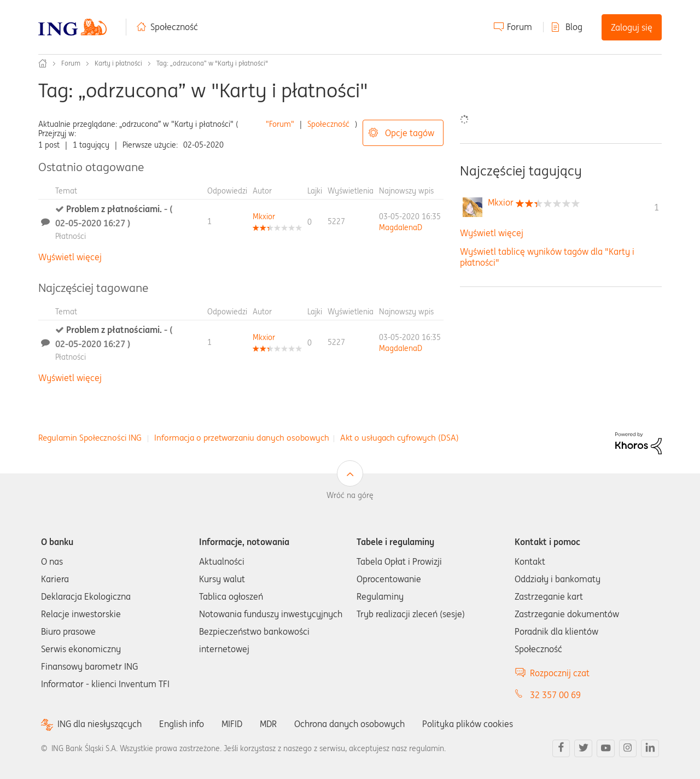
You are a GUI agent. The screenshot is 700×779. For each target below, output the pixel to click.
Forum (520, 27)
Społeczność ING (43, 63)
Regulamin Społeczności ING (90, 438)
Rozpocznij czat (560, 673)
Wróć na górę (350, 495)
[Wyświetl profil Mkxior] (264, 216)
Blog (574, 27)
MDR (268, 724)
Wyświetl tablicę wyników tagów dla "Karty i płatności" (547, 257)
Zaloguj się (632, 27)
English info (182, 724)
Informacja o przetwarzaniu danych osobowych (242, 438)
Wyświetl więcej (70, 257)
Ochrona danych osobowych (349, 724)
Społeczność (174, 27)
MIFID (232, 724)
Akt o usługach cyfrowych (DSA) (399, 438)
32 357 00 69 (555, 695)
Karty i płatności (118, 63)
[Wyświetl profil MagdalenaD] (401, 227)
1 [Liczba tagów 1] (657, 207)
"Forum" (280, 124)
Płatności (71, 236)
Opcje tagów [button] (410, 133)
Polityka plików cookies (468, 724)
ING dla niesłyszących (100, 724)
